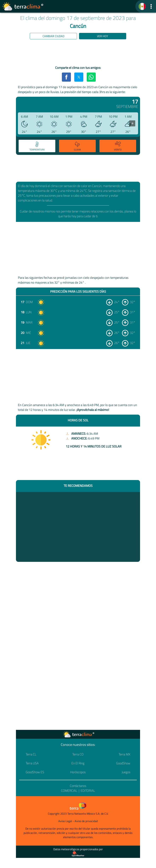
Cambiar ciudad (53, 36)
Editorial (88, 791)
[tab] (37, 146)
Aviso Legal (65, 821)
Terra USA (32, 763)
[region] (78, 53)
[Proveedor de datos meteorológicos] (78, 854)
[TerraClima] (142, 6)
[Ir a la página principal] (23, 6)
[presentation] (132, 123)
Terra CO (78, 754)
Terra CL (31, 754)
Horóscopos (78, 772)
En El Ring (78, 763)
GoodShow (123, 763)
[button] (151, 6)
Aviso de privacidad (86, 821)
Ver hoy (103, 36)
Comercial (69, 791)
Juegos (126, 772)
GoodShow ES (35, 772)
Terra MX (124, 754)
